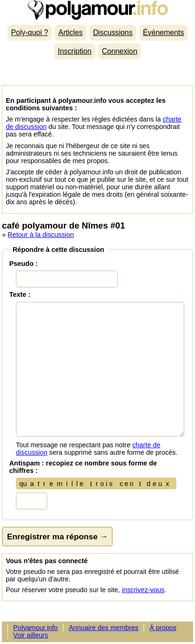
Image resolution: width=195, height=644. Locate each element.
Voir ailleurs (30, 635)
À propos (163, 628)
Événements (163, 32)
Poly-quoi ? (30, 32)
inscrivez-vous (143, 590)
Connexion (120, 51)
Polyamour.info (97, 10)
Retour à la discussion (41, 235)
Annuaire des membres (104, 628)
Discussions (113, 32)
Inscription (75, 51)
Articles (71, 32)
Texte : (20, 294)
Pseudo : (24, 264)
